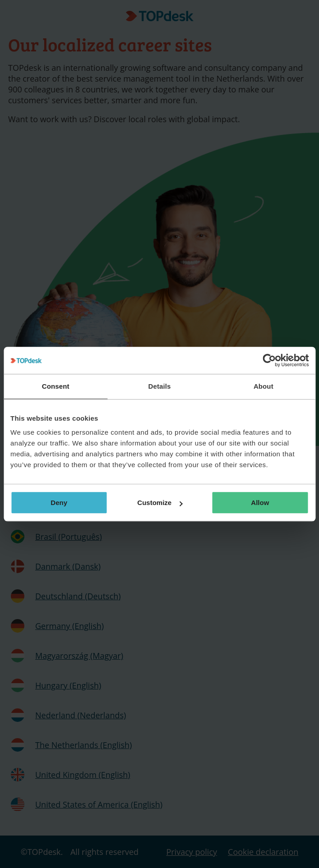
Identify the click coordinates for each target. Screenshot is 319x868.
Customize (160, 503)
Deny (59, 503)
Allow (260, 503)
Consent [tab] (56, 386)
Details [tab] (160, 386)
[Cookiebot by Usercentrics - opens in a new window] (269, 360)
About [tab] (264, 386)
